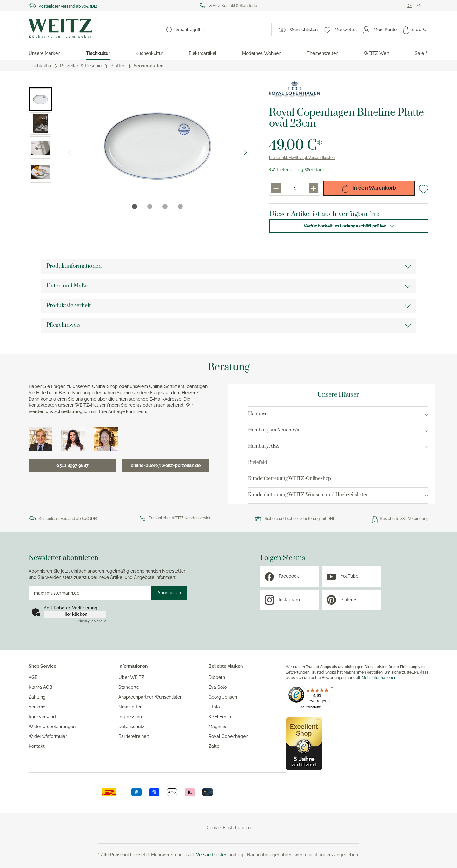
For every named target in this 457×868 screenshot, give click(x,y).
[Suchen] (166, 30)
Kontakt (37, 746)
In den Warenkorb (369, 188)
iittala (214, 707)
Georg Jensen (223, 697)
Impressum (130, 717)
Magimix (217, 727)
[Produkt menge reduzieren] (276, 188)
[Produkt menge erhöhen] (313, 188)
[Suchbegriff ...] (222, 30)
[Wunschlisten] (298, 30)
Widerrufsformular (48, 736)
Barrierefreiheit (134, 736)
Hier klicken (75, 614)
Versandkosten (212, 855)
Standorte (129, 687)
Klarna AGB (40, 687)
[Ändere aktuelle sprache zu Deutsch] (409, 6)
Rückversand (42, 717)
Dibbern (217, 677)
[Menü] (331, 689)
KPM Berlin (220, 717)
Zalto (214, 746)
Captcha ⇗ (91, 621)
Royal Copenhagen (228, 736)
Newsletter (130, 707)
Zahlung (37, 697)
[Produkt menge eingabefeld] (295, 188)
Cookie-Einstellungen (229, 828)
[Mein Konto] (380, 30)
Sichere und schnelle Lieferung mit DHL (300, 519)
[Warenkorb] (415, 30)
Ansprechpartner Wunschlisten (150, 697)
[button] (40, 99)
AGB (33, 677)
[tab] (135, 207)
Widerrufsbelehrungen (52, 727)
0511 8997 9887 (73, 465)
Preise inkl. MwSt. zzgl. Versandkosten (302, 158)
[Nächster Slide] (246, 152)
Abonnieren (169, 593)
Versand (37, 707)
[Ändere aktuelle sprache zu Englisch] (419, 6)
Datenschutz (131, 727)
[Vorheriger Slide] (70, 152)
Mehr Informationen (379, 678)
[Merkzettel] (340, 30)
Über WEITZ (131, 677)
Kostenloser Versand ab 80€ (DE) (68, 6)
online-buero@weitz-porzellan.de (166, 465)
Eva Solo (218, 687)
